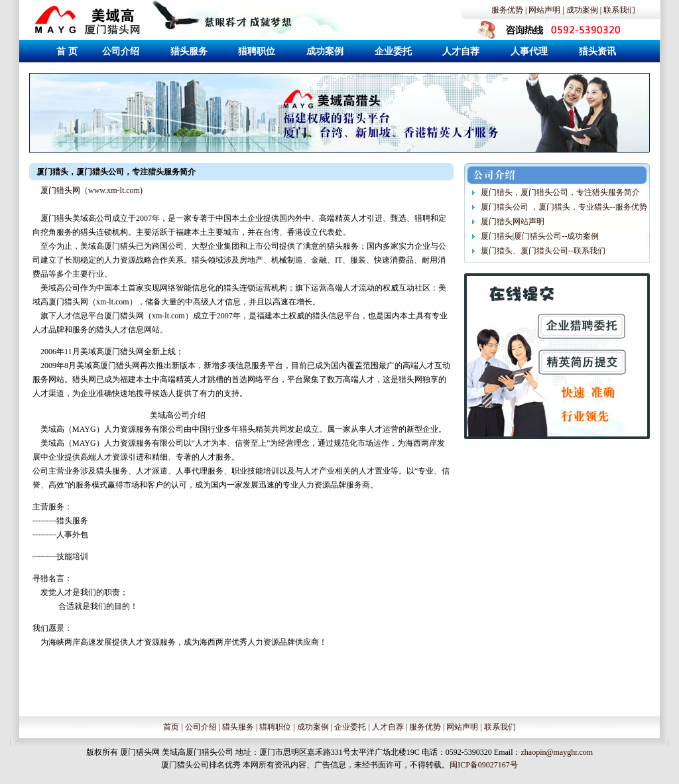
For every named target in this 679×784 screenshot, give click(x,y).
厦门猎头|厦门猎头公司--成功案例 (540, 236)
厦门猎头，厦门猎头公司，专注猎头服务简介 (560, 192)
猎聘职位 (275, 727)
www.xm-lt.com (114, 190)
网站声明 (544, 10)
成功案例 (582, 10)
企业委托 (350, 727)
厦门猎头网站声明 (513, 222)
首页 (171, 727)
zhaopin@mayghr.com (557, 752)
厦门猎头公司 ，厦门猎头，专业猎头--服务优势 (564, 207)
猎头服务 (238, 727)
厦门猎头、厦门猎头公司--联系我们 (543, 251)
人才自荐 (388, 727)
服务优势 (507, 10)
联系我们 (619, 10)
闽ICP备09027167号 (484, 765)
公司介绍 (201, 727)
